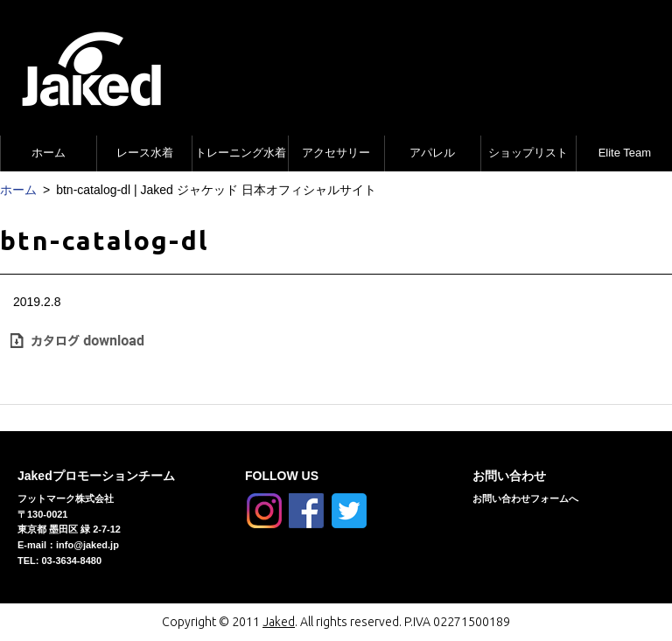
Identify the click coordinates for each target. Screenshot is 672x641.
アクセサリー (336, 153)
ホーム (49, 153)
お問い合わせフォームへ (525, 498)
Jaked (279, 622)
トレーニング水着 (241, 153)
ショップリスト (528, 153)
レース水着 (145, 153)
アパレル (432, 153)
